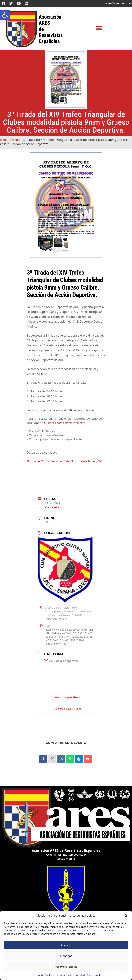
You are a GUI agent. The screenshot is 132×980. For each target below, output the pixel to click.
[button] (5, 15)
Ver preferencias (66, 967)
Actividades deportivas (61, 661)
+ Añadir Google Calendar (67, 697)
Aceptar (66, 945)
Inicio (3, 140)
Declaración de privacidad (70, 975)
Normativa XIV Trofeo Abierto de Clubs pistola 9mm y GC (64, 461)
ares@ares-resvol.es (119, 3)
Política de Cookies (43, 975)
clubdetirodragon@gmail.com (65, 423)
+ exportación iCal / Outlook (67, 709)
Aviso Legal (93, 975)
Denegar (66, 956)
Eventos (15, 140)
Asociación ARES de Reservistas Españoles (66, 850)
